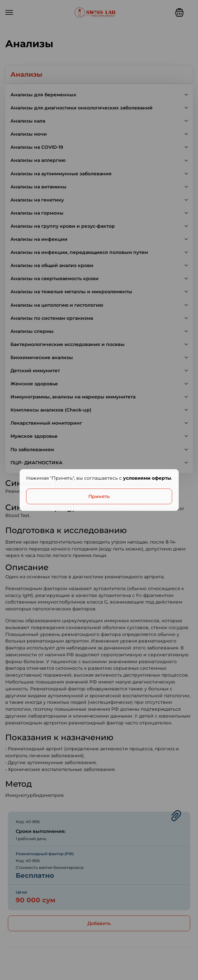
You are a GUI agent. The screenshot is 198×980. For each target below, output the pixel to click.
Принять (99, 496)
